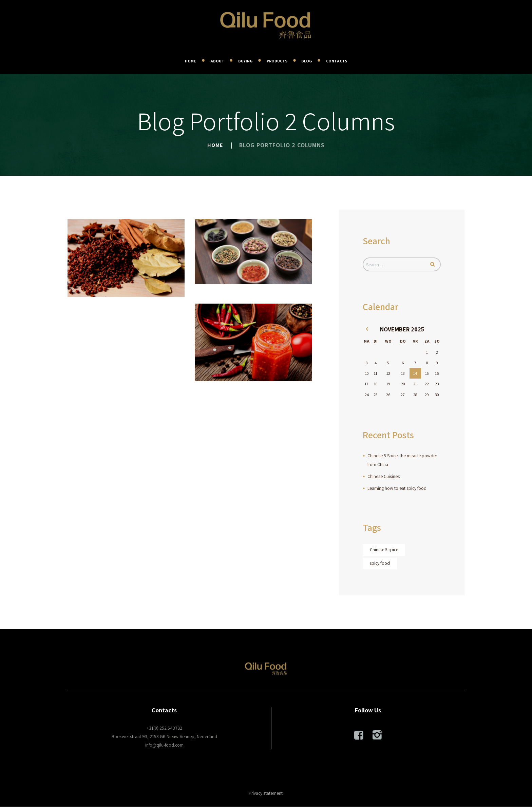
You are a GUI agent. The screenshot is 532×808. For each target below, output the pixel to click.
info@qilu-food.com (164, 746)
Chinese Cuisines (384, 477)
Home (215, 145)
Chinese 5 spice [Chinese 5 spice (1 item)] (385, 551)
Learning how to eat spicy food (397, 489)
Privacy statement (266, 794)
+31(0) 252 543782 (164, 729)
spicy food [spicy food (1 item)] (380, 564)
